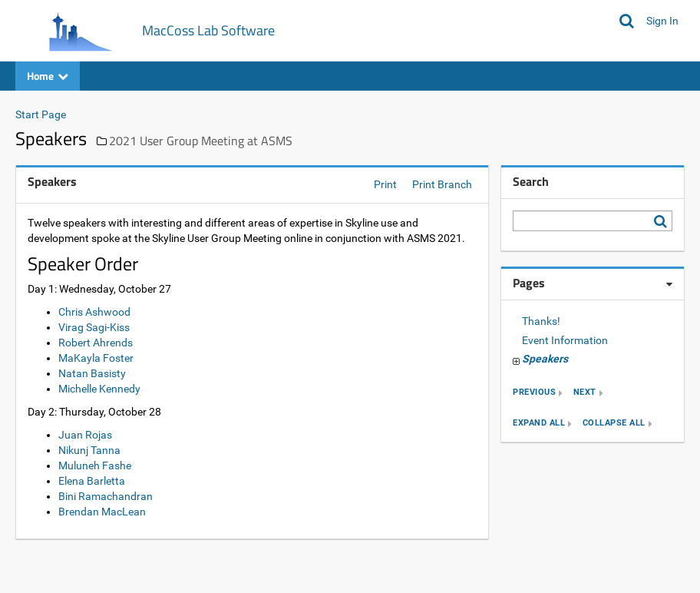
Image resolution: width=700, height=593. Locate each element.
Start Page (41, 114)
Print (385, 184)
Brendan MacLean (102, 512)
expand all (539, 424)
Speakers (545, 359)
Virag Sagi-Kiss (94, 327)
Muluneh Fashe (95, 465)
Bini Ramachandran (106, 496)
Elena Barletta (92, 481)
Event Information (565, 340)
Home (48, 76)
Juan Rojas (85, 435)
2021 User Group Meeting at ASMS (201, 141)
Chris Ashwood (94, 312)
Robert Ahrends (96, 343)
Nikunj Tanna (89, 450)
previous (534, 393)
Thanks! (541, 321)
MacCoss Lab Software (208, 30)
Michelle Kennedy (99, 389)
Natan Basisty (92, 373)
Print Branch (442, 184)
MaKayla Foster (96, 358)
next (585, 393)
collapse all (614, 424)
